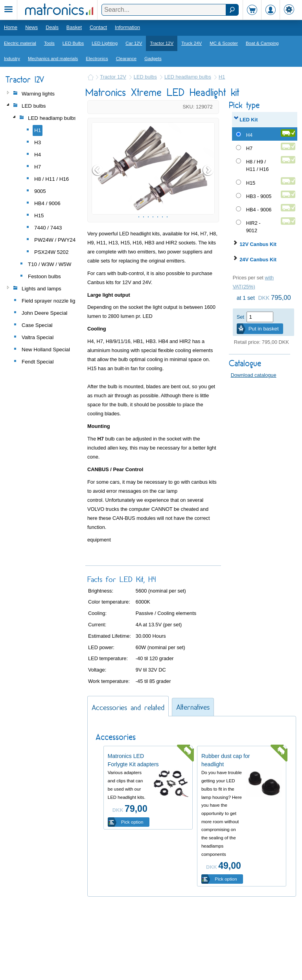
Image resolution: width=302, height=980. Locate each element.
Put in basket (264, 329)
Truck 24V (192, 43)
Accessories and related (128, 777)
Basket (74, 27)
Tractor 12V (162, 43)
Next (208, 205)
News (31, 27)
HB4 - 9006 (259, 210)
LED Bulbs (73, 43)
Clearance (126, 59)
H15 (251, 183)
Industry (12, 59)
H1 (222, 77)
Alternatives (193, 777)
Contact (98, 27)
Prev (98, 205)
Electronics (97, 59)
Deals (52, 27)
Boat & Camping (262, 43)
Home (11, 27)
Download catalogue (254, 375)
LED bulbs (145, 77)
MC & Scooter (224, 43)
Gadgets (153, 59)
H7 (249, 148)
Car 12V (134, 43)
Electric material (20, 43)
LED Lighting (105, 43)
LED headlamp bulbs (188, 77)
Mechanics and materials (53, 59)
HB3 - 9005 (259, 196)
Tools (49, 43)
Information (127, 27)
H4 (249, 135)
